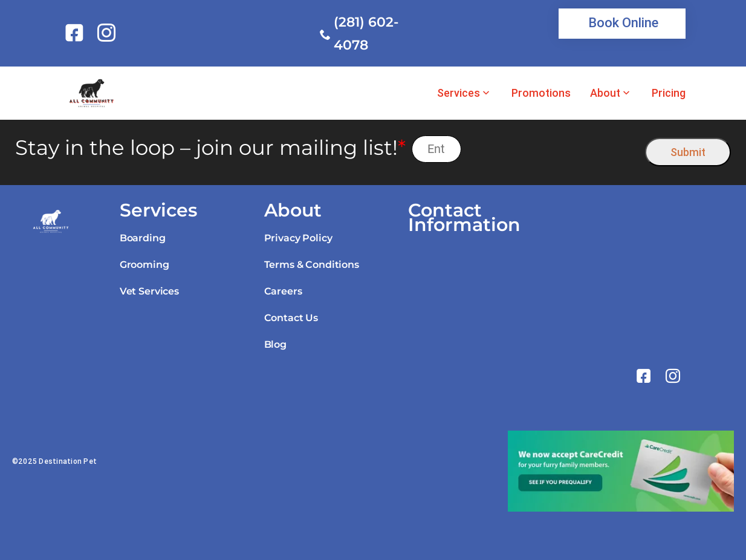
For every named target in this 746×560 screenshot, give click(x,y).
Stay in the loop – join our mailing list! (210, 148)
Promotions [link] (541, 93)
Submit (688, 152)
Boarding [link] (143, 238)
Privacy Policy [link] (298, 238)
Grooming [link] (144, 265)
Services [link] (459, 93)
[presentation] (553, 149)
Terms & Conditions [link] (312, 265)
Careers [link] (283, 291)
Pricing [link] (669, 93)
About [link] (605, 93)
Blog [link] (275, 344)
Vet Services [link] (149, 291)
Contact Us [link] (291, 318)
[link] (76, 33)
